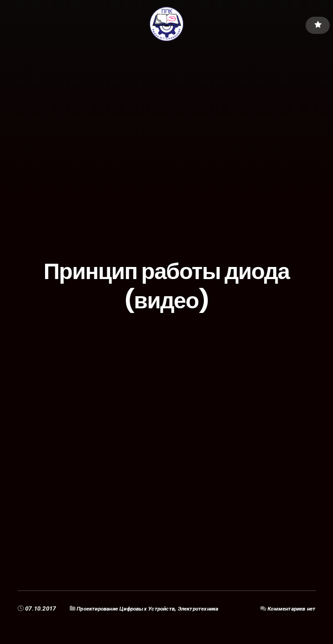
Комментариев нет (288, 608)
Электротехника (216, 608)
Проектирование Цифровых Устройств (133, 608)
